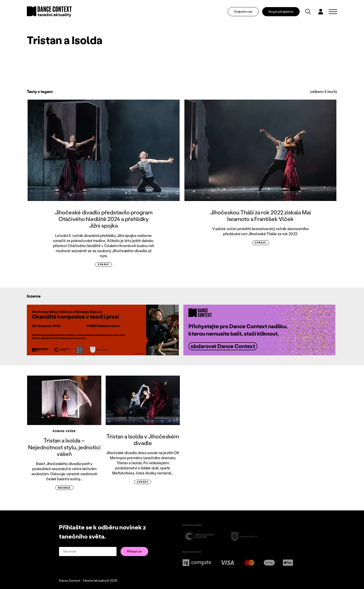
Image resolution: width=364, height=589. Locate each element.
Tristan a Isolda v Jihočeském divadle (143, 440)
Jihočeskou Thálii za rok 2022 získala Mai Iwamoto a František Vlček (261, 216)
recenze (64, 488)
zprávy (103, 264)
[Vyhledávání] (308, 12)
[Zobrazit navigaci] (333, 12)
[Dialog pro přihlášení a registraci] (321, 12)
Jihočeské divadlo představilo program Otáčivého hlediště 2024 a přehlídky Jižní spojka (104, 219)
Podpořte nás (243, 12)
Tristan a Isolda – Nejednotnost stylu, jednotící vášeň (64, 447)
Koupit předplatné (281, 12)
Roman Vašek (64, 431)
